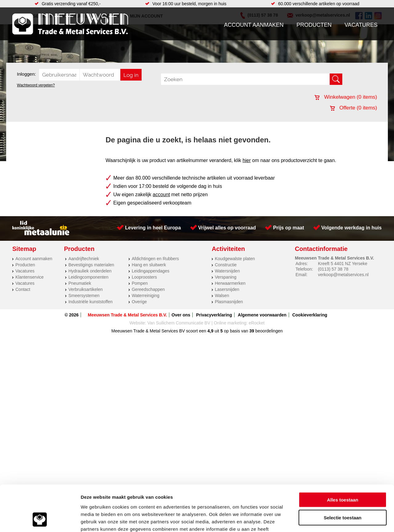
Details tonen (333, 520)
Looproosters (144, 277)
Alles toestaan (343, 458)
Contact (23, 289)
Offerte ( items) (354, 108)
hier (247, 160)
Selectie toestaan (343, 476)
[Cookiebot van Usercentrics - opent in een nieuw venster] (40, 520)
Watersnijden (227, 271)
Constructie (226, 265)
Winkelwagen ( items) (346, 97)
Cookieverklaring (310, 315)
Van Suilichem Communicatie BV (179, 323)
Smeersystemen (84, 296)
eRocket (257, 323)
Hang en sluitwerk (149, 265)
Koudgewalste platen (235, 259)
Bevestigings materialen (91, 265)
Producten (314, 25)
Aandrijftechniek (84, 259)
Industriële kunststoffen (90, 302)
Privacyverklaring (214, 315)
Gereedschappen (148, 289)
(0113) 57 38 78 (333, 269)
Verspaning (226, 277)
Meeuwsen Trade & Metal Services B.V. (127, 315)
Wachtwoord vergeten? (36, 85)
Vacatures (361, 25)
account (161, 195)
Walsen (222, 296)
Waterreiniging (146, 296)
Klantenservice (30, 277)
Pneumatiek (80, 283)
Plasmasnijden (229, 302)
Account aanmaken (254, 25)
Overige (139, 302)
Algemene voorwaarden (262, 315)
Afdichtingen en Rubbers (155, 259)
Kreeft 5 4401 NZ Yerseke (343, 264)
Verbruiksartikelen (85, 289)
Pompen (140, 283)
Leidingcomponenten (88, 277)
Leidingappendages (151, 271)
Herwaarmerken (230, 283)
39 (252, 331)
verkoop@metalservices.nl (343, 275)
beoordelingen (269, 331)
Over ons (181, 315)
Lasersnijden (227, 289)
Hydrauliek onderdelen (90, 271)
